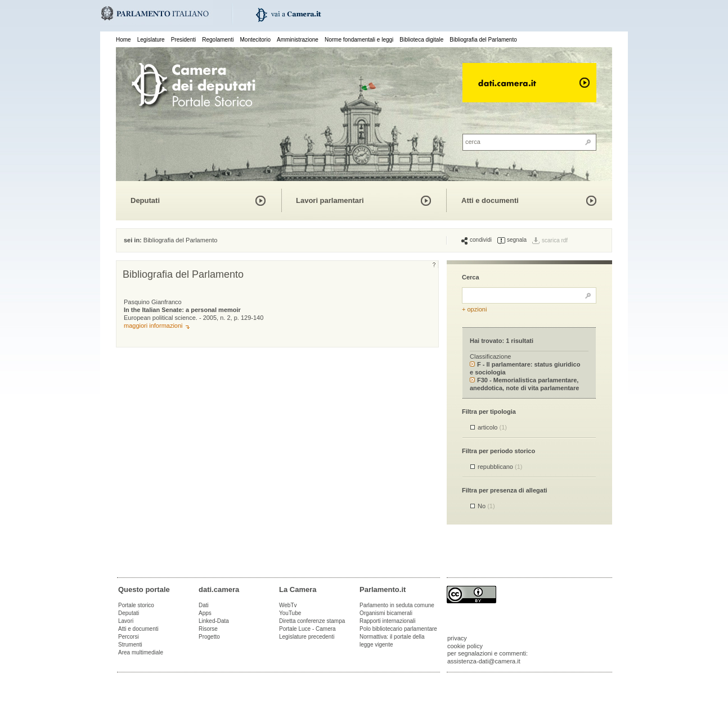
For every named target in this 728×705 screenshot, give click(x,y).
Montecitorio (255, 40)
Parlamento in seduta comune (397, 605)
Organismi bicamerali (386, 613)
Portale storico (136, 605)
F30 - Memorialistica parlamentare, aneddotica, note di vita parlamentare (524, 384)
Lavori (126, 621)
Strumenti (130, 645)
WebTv (288, 605)
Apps (205, 613)
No (486, 506)
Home (123, 40)
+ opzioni (474, 309)
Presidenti (183, 40)
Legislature (151, 40)
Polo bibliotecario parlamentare (398, 629)
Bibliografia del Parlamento (483, 40)
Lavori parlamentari (330, 200)
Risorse (208, 629)
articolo (492, 427)
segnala (512, 240)
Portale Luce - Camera (307, 629)
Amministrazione (298, 40)
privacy (457, 638)
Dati (204, 605)
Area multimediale (141, 652)
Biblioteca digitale (421, 40)
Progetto (209, 637)
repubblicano (500, 467)
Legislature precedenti (307, 637)
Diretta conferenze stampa (312, 621)
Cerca (471, 277)
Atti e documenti (490, 200)
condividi (477, 240)
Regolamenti (218, 40)
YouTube (290, 613)
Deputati (145, 200)
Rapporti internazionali (388, 621)
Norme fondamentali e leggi (359, 40)
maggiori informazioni (153, 326)
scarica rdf (555, 240)
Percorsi (129, 637)
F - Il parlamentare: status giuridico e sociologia (525, 368)
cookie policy (465, 646)
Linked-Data (214, 621)
